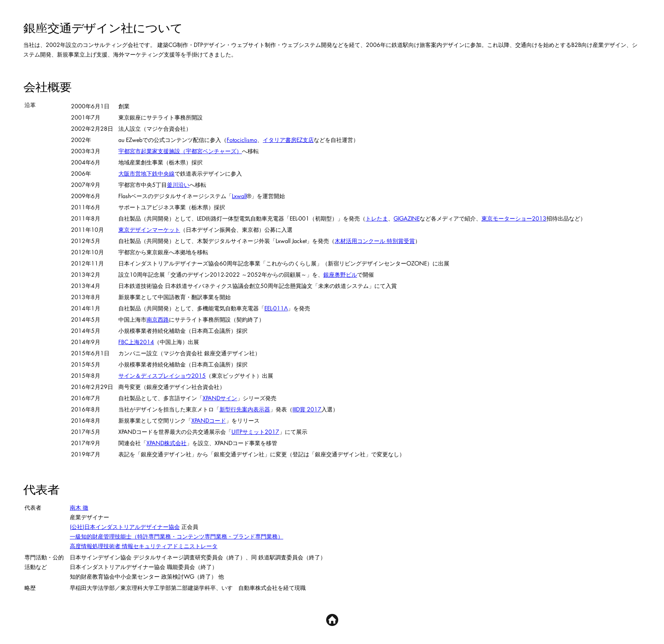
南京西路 (158, 319)
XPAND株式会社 (167, 443)
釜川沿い (178, 185)
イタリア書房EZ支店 (288, 140)
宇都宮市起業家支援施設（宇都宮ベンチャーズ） (180, 151)
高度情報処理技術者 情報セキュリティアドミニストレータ (144, 546)
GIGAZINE (407, 218)
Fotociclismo (242, 140)
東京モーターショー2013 (514, 218)
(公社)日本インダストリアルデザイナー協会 (125, 527)
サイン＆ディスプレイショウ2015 (162, 376)
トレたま (377, 218)
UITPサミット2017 (255, 432)
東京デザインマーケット (149, 230)
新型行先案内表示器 (245, 409)
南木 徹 (79, 507)
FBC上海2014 (136, 342)
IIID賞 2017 (307, 409)
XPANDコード (209, 420)
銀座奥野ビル (340, 274)
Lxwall (239, 196)
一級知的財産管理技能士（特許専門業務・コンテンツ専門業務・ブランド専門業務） (177, 536)
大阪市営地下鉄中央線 (146, 173)
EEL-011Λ (276, 308)
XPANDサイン (220, 398)
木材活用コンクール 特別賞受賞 (375, 241)
